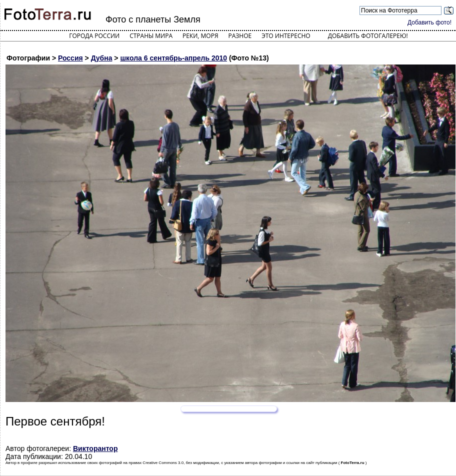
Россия (70, 58)
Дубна (102, 58)
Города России (94, 36)
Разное (240, 36)
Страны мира (151, 36)
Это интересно (286, 36)
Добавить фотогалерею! (368, 36)
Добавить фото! (429, 22)
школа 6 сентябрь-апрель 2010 (173, 58)
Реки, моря (200, 36)
